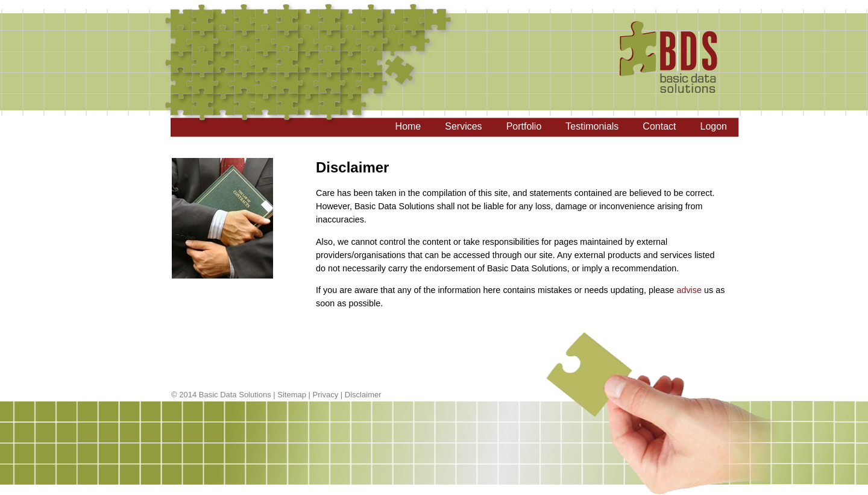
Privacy (326, 395)
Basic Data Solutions (235, 395)
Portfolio (524, 126)
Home (408, 126)
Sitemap (292, 395)
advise (689, 290)
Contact (659, 126)
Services (463, 126)
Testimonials (592, 126)
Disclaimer (363, 395)
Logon (714, 126)
